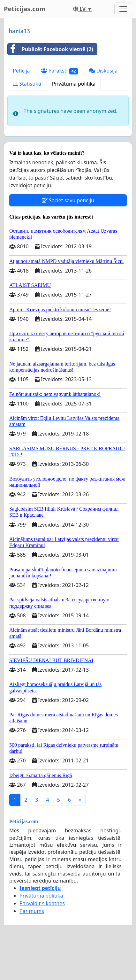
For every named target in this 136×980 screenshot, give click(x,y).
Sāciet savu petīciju (68, 200)
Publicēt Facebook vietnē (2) (50, 49)
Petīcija (21, 71)
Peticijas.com (25, 9)
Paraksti (60, 71)
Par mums (32, 911)
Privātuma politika (74, 84)
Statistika (27, 84)
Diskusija (103, 71)
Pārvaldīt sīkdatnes (42, 903)
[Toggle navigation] (123, 9)
